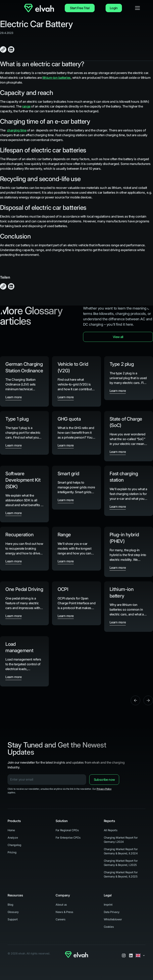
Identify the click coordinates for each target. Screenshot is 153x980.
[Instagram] (124, 955)
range (26, 106)
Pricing (12, 852)
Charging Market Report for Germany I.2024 (121, 840)
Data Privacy (112, 912)
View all (118, 337)
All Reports (111, 830)
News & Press (64, 912)
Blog (10, 905)
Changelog (14, 845)
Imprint (108, 905)
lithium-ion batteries (57, 78)
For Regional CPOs (67, 830)
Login (114, 8)
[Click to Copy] (3, 49)
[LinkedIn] (131, 955)
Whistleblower (113, 919)
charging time (17, 130)
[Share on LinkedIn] (11, 49)
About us (61, 905)
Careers (60, 919)
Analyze (13, 838)
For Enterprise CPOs (68, 838)
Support (13, 919)
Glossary (13, 912)
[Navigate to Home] (39, 8)
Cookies (109, 927)
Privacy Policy (104, 789)
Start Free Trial (80, 8)
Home (11, 830)
